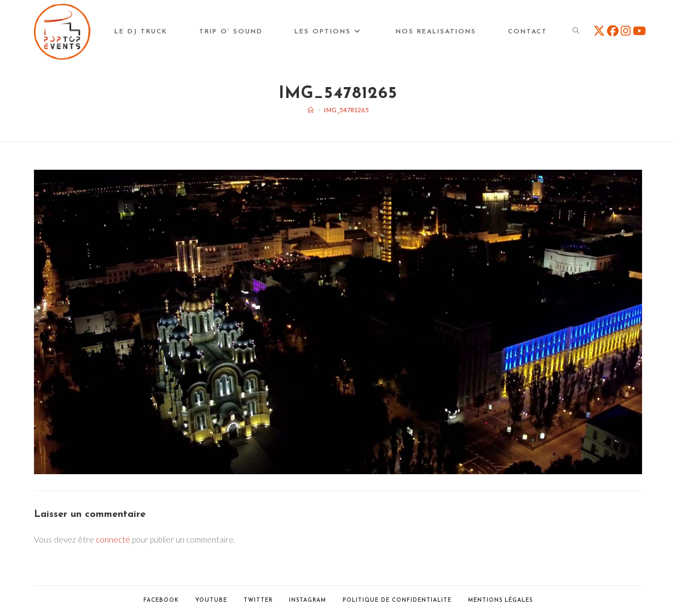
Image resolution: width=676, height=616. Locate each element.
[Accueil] (311, 110)
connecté (113, 539)
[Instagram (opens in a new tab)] (626, 31)
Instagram (308, 600)
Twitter (258, 600)
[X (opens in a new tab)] (599, 31)
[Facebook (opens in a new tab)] (613, 31)
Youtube (211, 600)
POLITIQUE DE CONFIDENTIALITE (397, 600)
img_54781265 (346, 110)
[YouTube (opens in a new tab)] (639, 31)
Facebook (161, 600)
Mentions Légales (500, 600)
